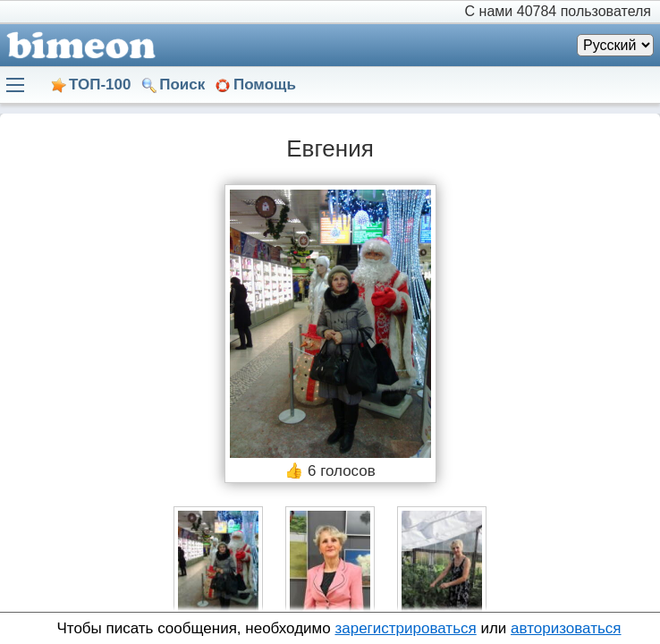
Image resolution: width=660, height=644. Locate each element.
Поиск (182, 85)
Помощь (265, 85)
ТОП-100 (100, 85)
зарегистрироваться (405, 628)
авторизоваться (566, 628)
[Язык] (615, 45)
